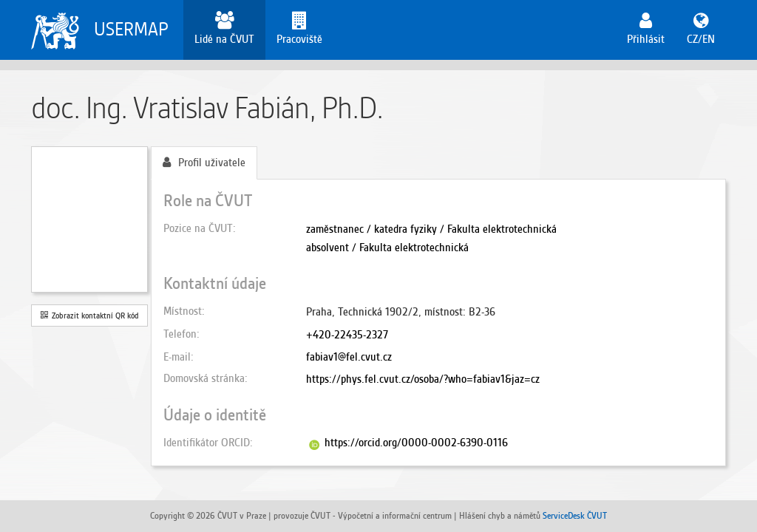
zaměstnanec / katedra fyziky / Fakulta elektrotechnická (431, 229)
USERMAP (131, 29)
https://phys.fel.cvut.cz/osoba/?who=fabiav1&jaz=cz (423, 379)
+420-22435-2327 (347, 335)
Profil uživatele (204, 163)
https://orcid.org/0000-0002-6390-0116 (416, 443)
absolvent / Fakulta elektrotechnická (387, 248)
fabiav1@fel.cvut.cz (349, 357)
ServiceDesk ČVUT (575, 515)
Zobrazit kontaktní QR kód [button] (90, 316)
